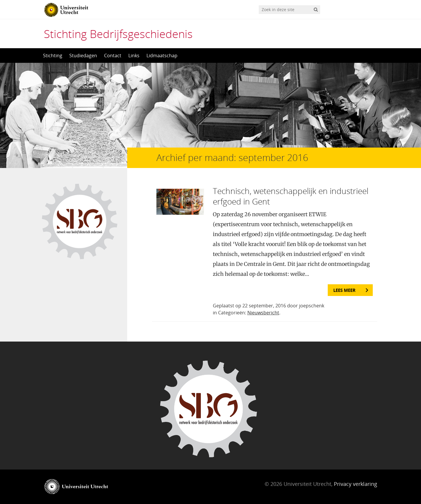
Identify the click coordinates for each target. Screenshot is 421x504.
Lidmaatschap (162, 56)
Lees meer (344, 290)
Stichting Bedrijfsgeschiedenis (118, 34)
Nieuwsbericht (263, 313)
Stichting (53, 56)
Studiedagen (83, 56)
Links (134, 56)
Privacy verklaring (356, 484)
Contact (113, 56)
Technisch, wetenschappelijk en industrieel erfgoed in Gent (291, 196)
